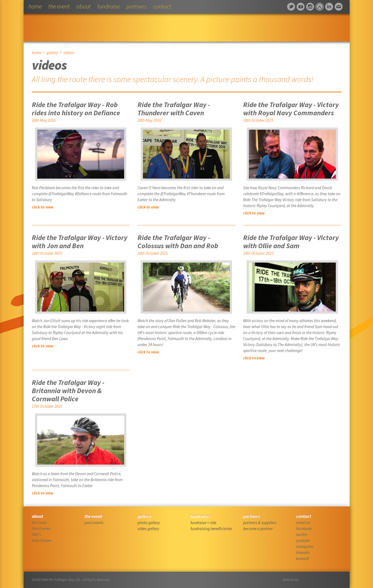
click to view (43, 207)
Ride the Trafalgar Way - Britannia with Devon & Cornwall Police (68, 391)
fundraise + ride (203, 523)
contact (162, 6)
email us (303, 523)
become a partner (258, 529)
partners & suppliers (260, 523)
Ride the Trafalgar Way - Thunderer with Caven (174, 109)
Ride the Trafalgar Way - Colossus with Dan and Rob (178, 242)
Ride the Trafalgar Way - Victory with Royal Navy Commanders (291, 109)
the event (59, 6)
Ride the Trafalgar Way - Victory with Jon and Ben (80, 242)
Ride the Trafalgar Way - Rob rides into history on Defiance (76, 109)
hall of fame (42, 541)
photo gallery (149, 523)
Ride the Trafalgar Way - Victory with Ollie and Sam (291, 242)
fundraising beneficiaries (211, 529)
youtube (303, 541)
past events (94, 523)
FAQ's (36, 535)
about (84, 6)
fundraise (109, 6)
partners (137, 6)
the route (39, 523)
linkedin (303, 553)
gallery (52, 53)
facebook (304, 529)
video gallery (148, 529)
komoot (303, 559)
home (35, 6)
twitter (302, 535)
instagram (305, 547)
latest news (41, 529)
